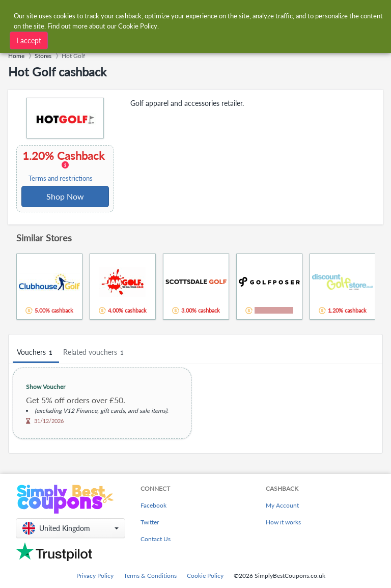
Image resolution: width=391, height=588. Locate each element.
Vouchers (36, 353)
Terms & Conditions (150, 576)
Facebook (153, 505)
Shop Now (65, 196)
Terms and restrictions (61, 178)
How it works (283, 522)
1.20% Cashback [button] (64, 166)
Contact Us (156, 539)
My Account (282, 505)
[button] (71, 528)
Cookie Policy (205, 576)
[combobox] (185, 15)
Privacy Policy (95, 576)
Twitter (150, 522)
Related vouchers (95, 353)
